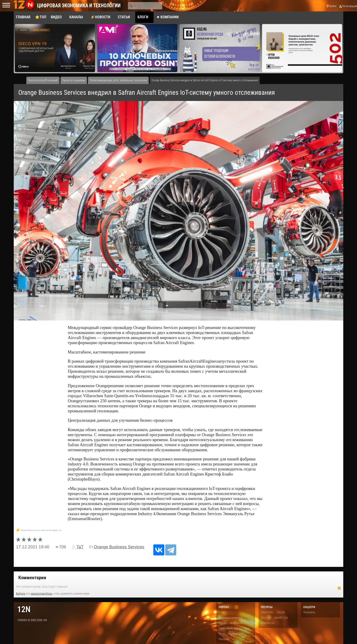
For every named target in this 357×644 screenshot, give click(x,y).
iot (60, 530)
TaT (80, 547)
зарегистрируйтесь (42, 594)
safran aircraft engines (49, 530)
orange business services (30, 530)
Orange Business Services (119, 547)
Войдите (21, 594)
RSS (339, 588)
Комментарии (32, 578)
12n (24, 609)
